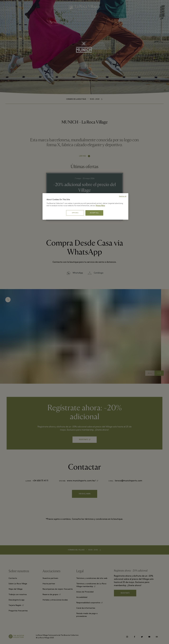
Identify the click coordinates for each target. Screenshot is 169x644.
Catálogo (99, 273)
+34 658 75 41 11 (40, 481)
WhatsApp (78, 273)
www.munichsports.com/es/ (81, 481)
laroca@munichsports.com (129, 481)
